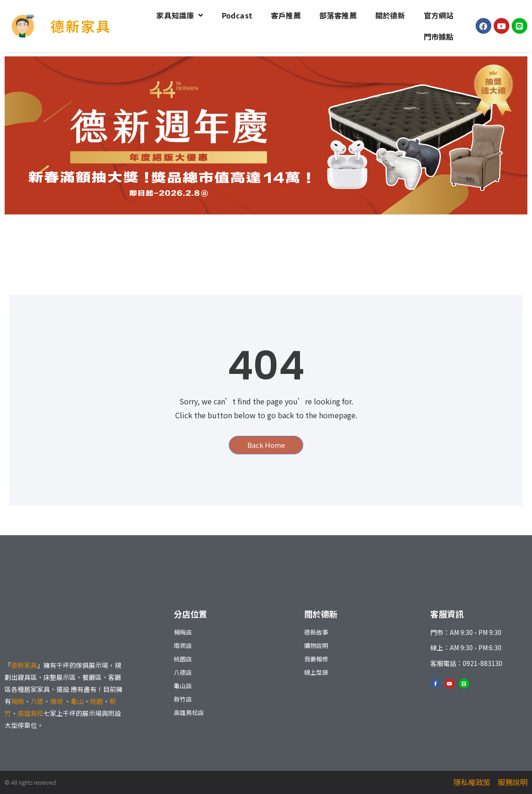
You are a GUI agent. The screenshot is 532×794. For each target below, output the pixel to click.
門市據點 (439, 37)
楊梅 (18, 701)
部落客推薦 (338, 15)
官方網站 (439, 15)
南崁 (57, 701)
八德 (37, 701)
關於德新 (390, 15)
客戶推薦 (286, 15)
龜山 (77, 701)
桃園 (97, 701)
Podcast (237, 15)
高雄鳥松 (31, 713)
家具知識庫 (180, 15)
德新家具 (81, 26)
